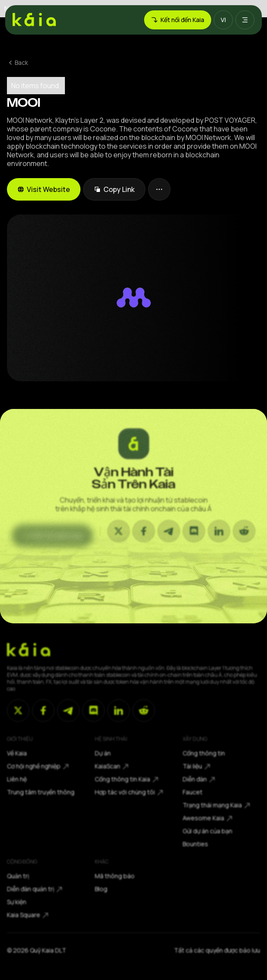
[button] (223, 20)
